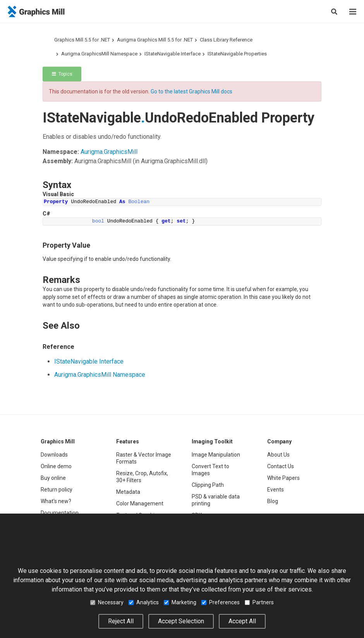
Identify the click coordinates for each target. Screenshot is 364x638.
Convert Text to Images (210, 470)
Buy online (53, 478)
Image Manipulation (216, 455)
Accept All (242, 621)
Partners (259, 602)
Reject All (121, 621)
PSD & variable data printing (216, 500)
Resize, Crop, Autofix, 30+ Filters (142, 477)
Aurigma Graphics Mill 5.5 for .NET (155, 40)
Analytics (144, 602)
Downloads (54, 455)
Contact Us (281, 466)
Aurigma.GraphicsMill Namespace (99, 54)
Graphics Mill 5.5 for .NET (82, 40)
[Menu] (353, 12)
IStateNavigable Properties (237, 54)
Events (276, 490)
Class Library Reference (226, 40)
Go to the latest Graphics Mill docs (191, 91)
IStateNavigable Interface (173, 54)
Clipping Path (208, 485)
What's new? (56, 501)
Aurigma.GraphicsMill (109, 152)
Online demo (56, 466)
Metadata (128, 492)
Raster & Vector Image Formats (144, 458)
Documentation (60, 513)
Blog (273, 501)
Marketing (180, 602)
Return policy (57, 490)
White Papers (283, 478)
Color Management (140, 504)
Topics (62, 74)
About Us (278, 455)
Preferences (221, 602)
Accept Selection (181, 621)
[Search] (334, 12)
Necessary (107, 602)
